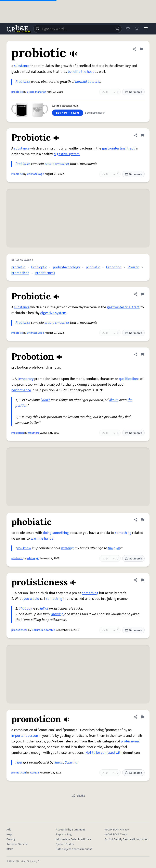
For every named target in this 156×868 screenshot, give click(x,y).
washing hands (42, 538)
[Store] (128, 29)
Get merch (133, 92)
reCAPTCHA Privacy (117, 830)
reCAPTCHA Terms (116, 835)
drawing (57, 614)
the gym (114, 548)
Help (9, 835)
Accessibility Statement (70, 830)
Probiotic (17, 174)
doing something (56, 533)
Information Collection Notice (74, 839)
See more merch (95, 113)
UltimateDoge (36, 174)
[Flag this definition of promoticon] (143, 717)
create (50, 164)
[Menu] (146, 29)
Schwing (71, 762)
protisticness (45, 273)
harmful (81, 82)
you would (31, 599)
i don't (45, 400)
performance (21, 390)
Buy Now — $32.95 (68, 113)
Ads (9, 830)
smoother (62, 164)
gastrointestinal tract (118, 148)
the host (87, 72)
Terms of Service (17, 844)
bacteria (94, 82)
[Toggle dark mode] (137, 29)
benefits (74, 72)
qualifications (129, 379)
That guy (25, 608)
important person (25, 736)
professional (130, 741)
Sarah (59, 762)
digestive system (67, 154)
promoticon (20, 273)
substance (22, 66)
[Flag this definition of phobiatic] (143, 520)
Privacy (11, 839)
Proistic (133, 267)
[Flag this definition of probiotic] (141, 49)
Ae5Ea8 (35, 773)
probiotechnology (66, 267)
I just (19, 762)
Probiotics (23, 82)
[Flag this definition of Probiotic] (143, 135)
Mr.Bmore (34, 433)
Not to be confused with (104, 753)
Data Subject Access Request (74, 849)
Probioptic (39, 267)
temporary (25, 379)
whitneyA (33, 558)
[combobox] (78, 29)
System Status (65, 844)
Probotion (114, 267)
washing (67, 548)
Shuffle (78, 796)
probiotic (17, 92)
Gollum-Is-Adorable (43, 630)
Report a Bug (64, 835)
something (123, 533)
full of (44, 608)
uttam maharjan (37, 92)
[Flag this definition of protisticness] (143, 580)
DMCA (10, 849)
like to (114, 400)
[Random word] (117, 29)
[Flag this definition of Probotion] (143, 354)
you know (24, 548)
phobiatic (93, 267)
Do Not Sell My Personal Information (127, 839)
